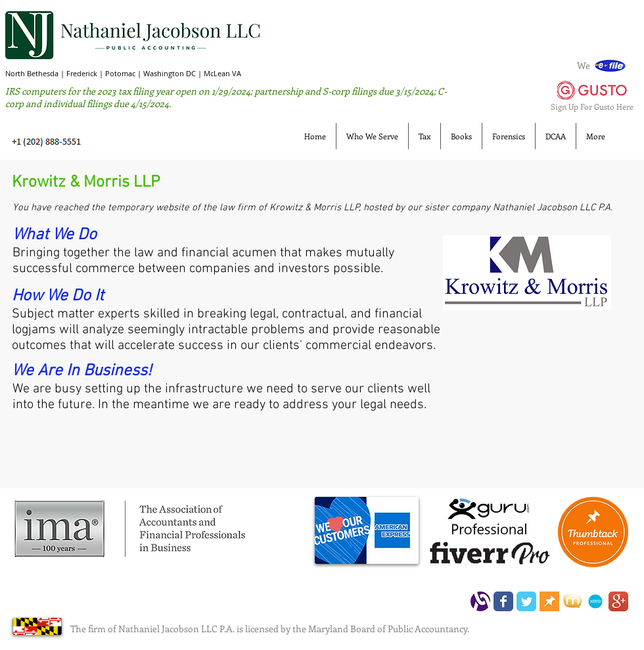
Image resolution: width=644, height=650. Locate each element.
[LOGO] (480, 601)
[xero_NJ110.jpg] (595, 601)
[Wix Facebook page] (503, 601)
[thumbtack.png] (549, 601)
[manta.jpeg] (572, 601)
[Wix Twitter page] (526, 601)
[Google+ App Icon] (618, 601)
